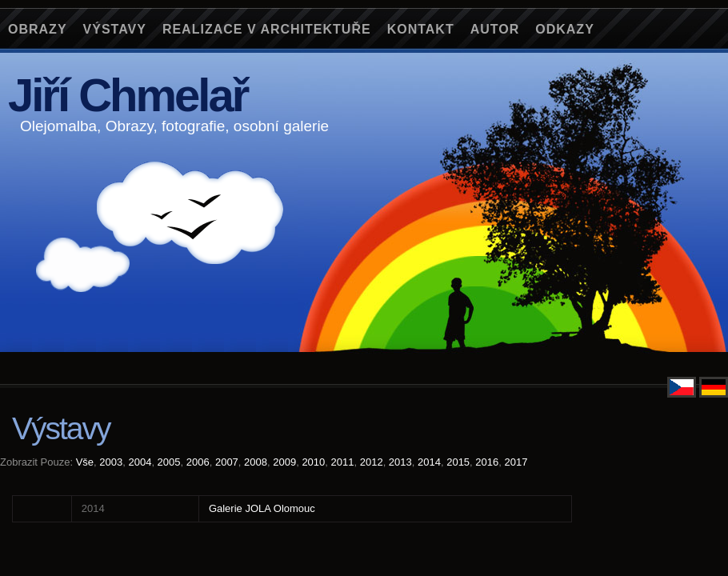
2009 (284, 462)
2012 (372, 462)
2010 (313, 462)
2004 (140, 462)
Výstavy (115, 29)
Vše (85, 462)
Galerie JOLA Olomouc (262, 508)
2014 (429, 462)
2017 (516, 462)
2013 (400, 462)
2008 (256, 462)
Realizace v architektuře (267, 29)
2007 (227, 462)
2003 (111, 462)
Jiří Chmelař (128, 95)
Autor (495, 29)
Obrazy (38, 29)
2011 (343, 462)
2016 (487, 462)
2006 (198, 462)
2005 (169, 462)
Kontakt (421, 29)
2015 (458, 462)
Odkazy (565, 29)
